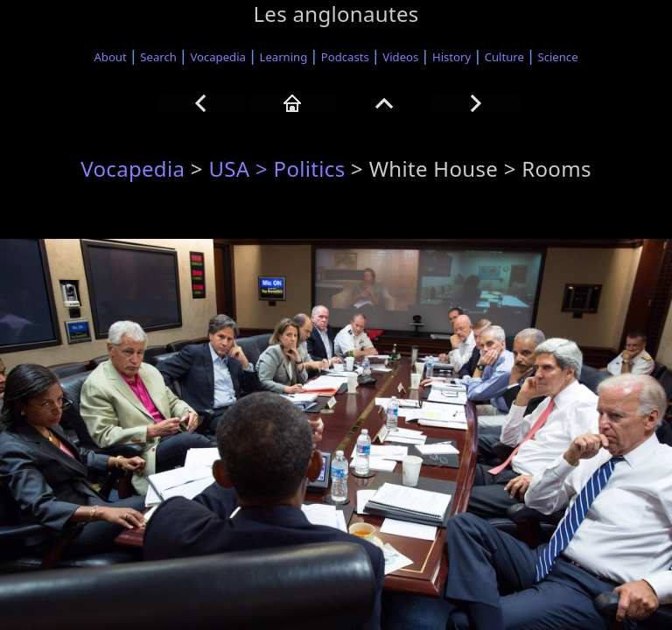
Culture (504, 57)
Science (558, 57)
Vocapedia (217, 57)
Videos (400, 57)
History (451, 57)
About (110, 57)
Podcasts (345, 57)
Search (158, 57)
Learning (284, 57)
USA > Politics (276, 168)
